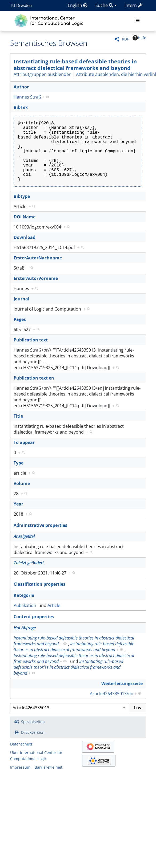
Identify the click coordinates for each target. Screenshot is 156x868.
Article (54, 605)
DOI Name (25, 217)
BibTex (21, 107)
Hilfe (139, 38)
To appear (24, 442)
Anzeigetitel (24, 536)
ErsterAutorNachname (38, 258)
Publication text (31, 340)
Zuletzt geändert (29, 563)
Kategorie (24, 595)
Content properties (34, 617)
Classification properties (39, 584)
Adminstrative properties (40, 525)
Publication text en (34, 378)
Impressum (20, 767)
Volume (22, 483)
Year (18, 504)
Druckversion (33, 732)
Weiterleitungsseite (122, 683)
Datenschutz (21, 744)
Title (18, 416)
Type (19, 463)
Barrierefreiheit (49, 767)
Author (21, 87)
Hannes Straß (27, 97)
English (78, 5)
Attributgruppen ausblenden (43, 74)
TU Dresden (21, 5)
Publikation (25, 605)
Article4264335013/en (112, 694)
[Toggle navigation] (138, 21)
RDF (125, 39)
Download (25, 237)
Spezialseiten (33, 722)
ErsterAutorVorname (36, 278)
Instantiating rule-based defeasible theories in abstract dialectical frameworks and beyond (75, 65)
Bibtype (22, 196)
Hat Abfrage (25, 628)
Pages (20, 319)
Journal (21, 299)
